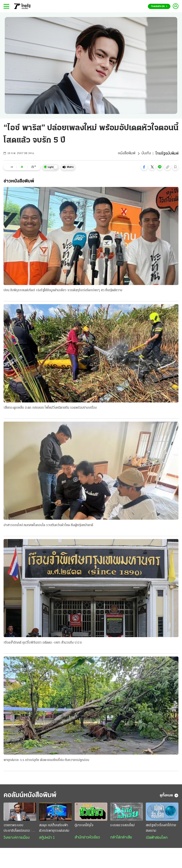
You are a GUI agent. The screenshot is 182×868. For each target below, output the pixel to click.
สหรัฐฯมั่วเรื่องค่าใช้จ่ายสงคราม (161, 829)
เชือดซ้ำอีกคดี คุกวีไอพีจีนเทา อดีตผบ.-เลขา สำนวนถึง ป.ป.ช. (43, 643)
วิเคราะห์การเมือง (17, 838)
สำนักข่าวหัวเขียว (87, 838)
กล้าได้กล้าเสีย (121, 838)
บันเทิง (146, 154)
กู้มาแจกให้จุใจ (84, 826)
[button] (144, 167)
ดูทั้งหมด (169, 796)
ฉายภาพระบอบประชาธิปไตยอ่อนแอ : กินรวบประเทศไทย (20, 829)
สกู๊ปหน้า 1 (47, 838)
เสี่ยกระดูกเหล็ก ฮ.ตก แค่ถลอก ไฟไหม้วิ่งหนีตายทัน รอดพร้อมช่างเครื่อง (50, 408)
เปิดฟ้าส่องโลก (157, 838)
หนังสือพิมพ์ (127, 154)
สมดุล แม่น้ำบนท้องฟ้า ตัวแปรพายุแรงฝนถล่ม (54, 829)
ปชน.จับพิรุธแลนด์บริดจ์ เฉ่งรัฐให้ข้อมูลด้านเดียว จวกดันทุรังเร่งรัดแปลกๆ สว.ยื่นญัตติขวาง (63, 291)
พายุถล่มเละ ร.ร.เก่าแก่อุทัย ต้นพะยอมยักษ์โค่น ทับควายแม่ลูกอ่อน (46, 760)
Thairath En (159, 6)
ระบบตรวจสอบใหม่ (122, 826)
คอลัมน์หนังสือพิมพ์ (32, 796)
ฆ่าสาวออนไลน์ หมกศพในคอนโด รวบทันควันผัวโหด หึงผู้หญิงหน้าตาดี (48, 525)
